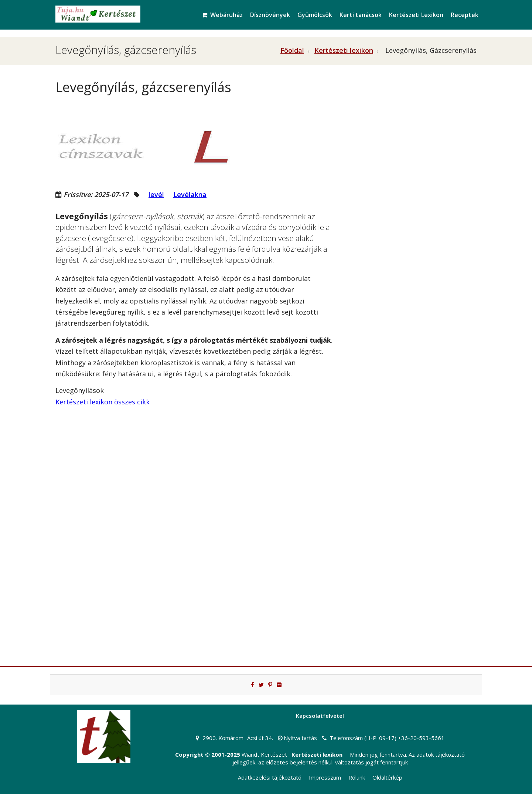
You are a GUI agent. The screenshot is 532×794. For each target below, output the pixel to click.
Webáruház (222, 15)
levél (156, 194)
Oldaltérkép (387, 777)
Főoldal (292, 50)
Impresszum (325, 777)
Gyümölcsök (315, 15)
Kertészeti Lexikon (416, 15)
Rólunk (357, 777)
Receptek (465, 15)
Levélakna (190, 194)
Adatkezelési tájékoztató (270, 777)
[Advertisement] (410, 143)
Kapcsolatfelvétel (320, 716)
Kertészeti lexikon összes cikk (103, 402)
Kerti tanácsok (361, 15)
